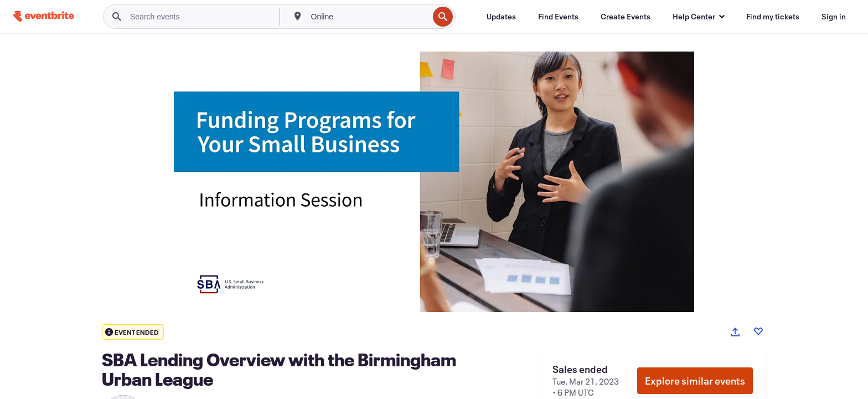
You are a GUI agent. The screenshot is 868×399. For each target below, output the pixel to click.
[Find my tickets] (773, 17)
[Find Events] (558, 17)
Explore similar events (695, 381)
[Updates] (501, 17)
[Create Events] (626, 17)
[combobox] (369, 17)
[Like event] (758, 331)
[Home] (44, 16)
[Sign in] (834, 17)
